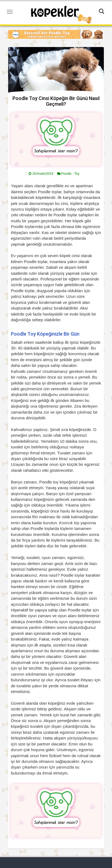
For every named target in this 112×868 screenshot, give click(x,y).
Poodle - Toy (70, 174)
